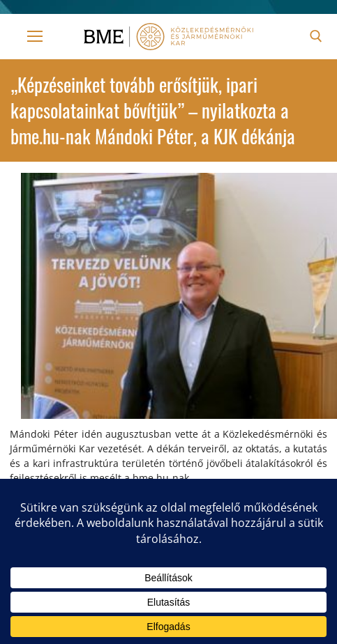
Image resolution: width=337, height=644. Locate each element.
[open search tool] (316, 36)
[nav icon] (35, 36)
